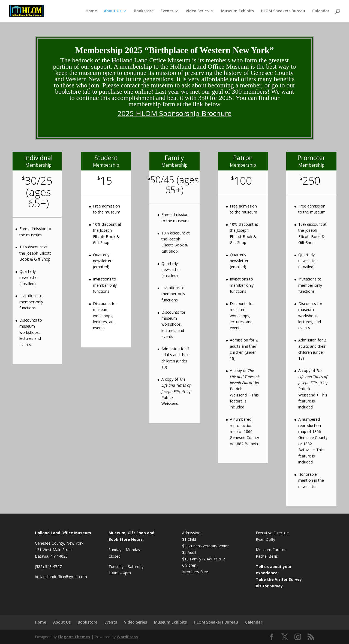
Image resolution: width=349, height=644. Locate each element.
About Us (113, 11)
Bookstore (144, 11)
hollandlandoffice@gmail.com (61, 577)
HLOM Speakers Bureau (283, 11)
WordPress (127, 637)
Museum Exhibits (237, 11)
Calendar (321, 11)
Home (91, 11)
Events (167, 11)
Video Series (197, 11)
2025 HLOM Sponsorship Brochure (174, 113)
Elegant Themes (74, 637)
